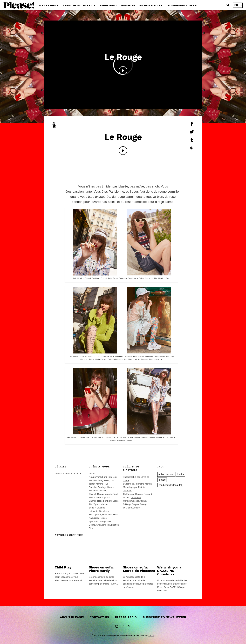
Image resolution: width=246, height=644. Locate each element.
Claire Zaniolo (133, 508)
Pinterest (129, 626)
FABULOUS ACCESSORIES (117, 5)
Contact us (99, 617)
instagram (117, 626)
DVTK (151, 635)
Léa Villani (136, 497)
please (162, 480)
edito (161, 474)
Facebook (123, 626)
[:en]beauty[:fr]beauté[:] (171, 485)
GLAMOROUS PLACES (182, 5)
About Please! (72, 617)
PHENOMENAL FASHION (79, 5)
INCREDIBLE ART (151, 5)
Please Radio (126, 617)
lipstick (181, 474)
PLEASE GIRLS (48, 5)
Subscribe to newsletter (164, 617)
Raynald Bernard (143, 494)
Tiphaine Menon (144, 484)
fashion (170, 474)
